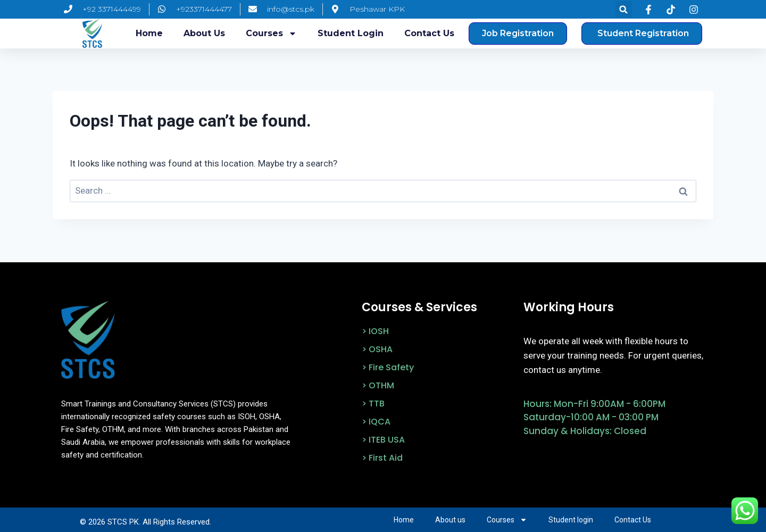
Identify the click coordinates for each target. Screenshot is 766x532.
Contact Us (429, 33)
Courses (271, 34)
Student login (351, 33)
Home (149, 33)
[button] (624, 9)
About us (204, 33)
